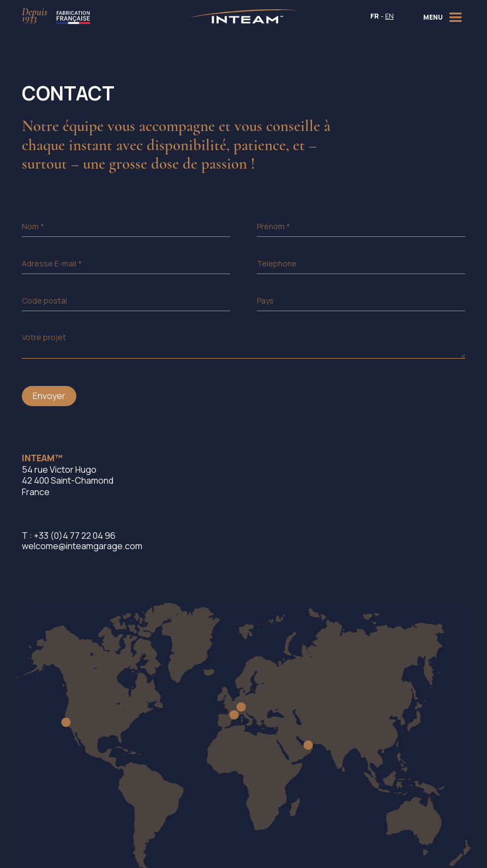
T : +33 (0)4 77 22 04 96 (69, 536)
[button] (444, 16)
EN (389, 16)
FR (375, 16)
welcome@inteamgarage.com (82, 546)
